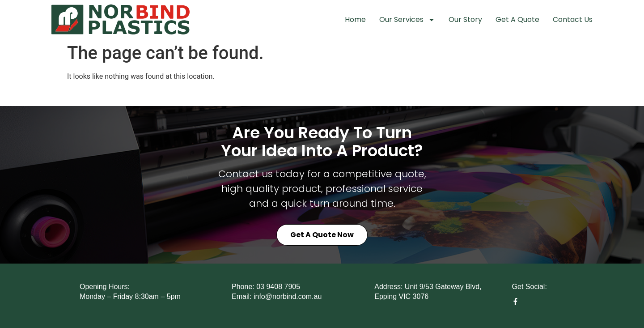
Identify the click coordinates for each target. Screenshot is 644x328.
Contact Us (573, 19)
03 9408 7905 (278, 287)
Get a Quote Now (322, 235)
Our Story (465, 19)
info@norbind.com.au (288, 296)
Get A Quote (517, 19)
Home (355, 19)
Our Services (407, 20)
